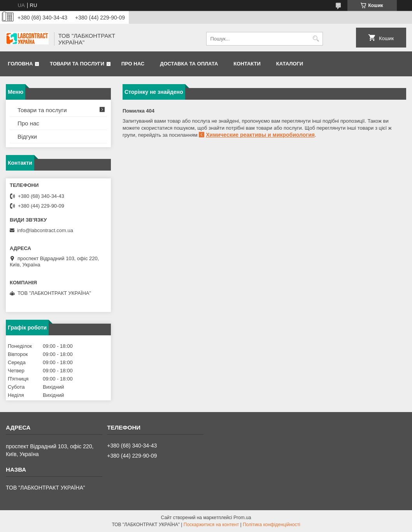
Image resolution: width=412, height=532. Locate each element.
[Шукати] (316, 39)
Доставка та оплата (189, 64)
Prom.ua (242, 518)
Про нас (133, 64)
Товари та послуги (77, 64)
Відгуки (27, 137)
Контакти (247, 64)
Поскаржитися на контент (211, 525)
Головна (20, 64)
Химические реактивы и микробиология (260, 135)
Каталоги (290, 64)
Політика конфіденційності (272, 525)
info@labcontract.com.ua (45, 230)
